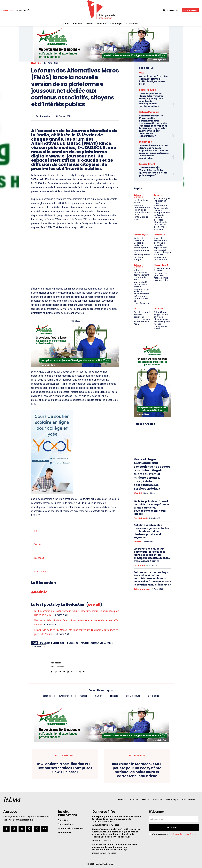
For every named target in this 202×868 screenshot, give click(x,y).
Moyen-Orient (161, 265)
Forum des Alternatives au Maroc (97, 643)
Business (158, 309)
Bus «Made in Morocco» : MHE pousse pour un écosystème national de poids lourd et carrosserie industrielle (137, 770)
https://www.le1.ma (58, 667)
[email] (174, 819)
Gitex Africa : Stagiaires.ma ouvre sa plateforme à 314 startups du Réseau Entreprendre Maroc (162, 320)
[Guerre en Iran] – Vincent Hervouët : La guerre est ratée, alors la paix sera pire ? (162, 274)
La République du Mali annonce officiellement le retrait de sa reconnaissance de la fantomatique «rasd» (117, 819)
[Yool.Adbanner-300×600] (75, 452)
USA (142, 73)
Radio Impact (39, 646)
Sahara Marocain (149, 112)
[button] (23, 10)
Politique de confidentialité (183, 834)
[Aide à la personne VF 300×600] (152, 380)
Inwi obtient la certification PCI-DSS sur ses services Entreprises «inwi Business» (65, 768)
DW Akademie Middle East (52, 643)
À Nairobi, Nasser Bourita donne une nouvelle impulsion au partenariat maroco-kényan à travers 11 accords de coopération (154, 152)
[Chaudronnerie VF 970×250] (101, 44)
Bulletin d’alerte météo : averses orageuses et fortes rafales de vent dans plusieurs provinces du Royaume (151, 531)
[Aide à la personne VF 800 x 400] (75, 345)
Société (137, 542)
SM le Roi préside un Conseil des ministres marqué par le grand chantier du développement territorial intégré (151, 100)
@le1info (39, 592)
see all (94, 604)
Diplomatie (146, 142)
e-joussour (73, 643)
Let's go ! (174, 827)
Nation (36, 63)
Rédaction (46, 116)
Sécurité (138, 493)
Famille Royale (148, 90)
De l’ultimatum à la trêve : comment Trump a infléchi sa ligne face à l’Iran (154, 80)
